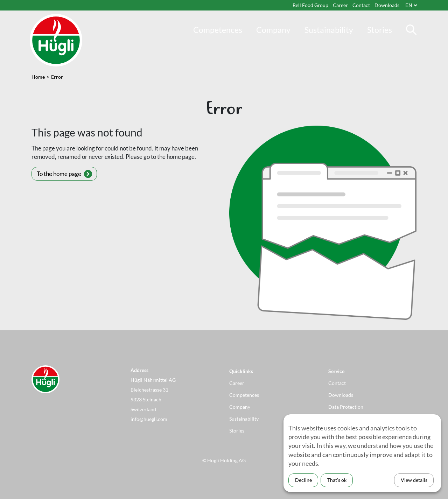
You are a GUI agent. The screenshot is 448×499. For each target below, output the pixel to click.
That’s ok (337, 480)
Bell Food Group (310, 5)
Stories (380, 30)
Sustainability (329, 30)
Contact (361, 5)
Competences (218, 30)
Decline (303, 480)
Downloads (387, 5)
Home (38, 77)
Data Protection (346, 407)
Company (273, 30)
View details (414, 480)
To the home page (59, 174)
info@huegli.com (149, 419)
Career (340, 5)
